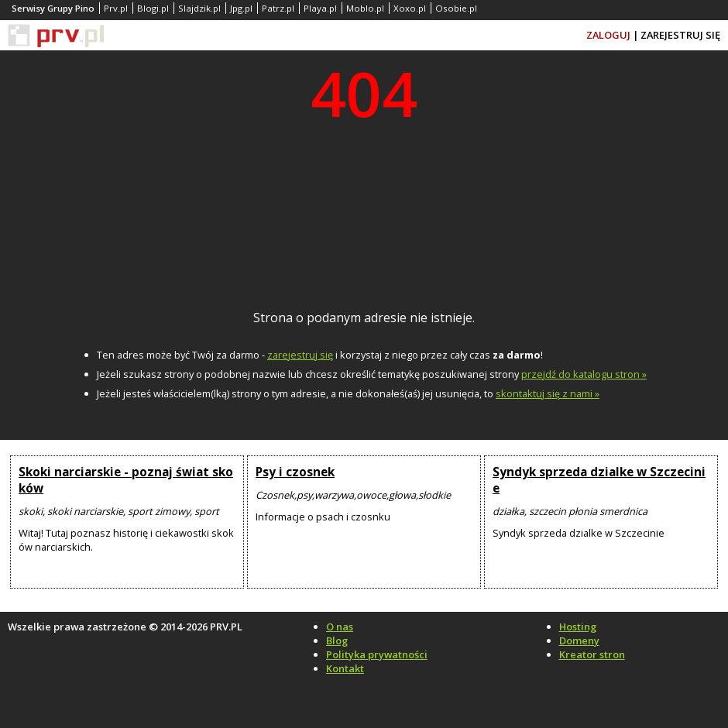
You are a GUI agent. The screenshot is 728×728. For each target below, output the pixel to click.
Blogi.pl (153, 8)
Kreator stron (592, 654)
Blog (337, 640)
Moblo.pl (365, 8)
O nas (340, 627)
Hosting (578, 627)
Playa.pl (320, 8)
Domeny (579, 640)
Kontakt (345, 668)
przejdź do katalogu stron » (584, 374)
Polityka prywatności (377, 654)
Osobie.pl (456, 8)
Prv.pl (116, 8)
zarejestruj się (300, 355)
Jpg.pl (241, 8)
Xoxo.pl (410, 8)
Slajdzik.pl (199, 8)
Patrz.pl (278, 8)
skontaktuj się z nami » (548, 393)
